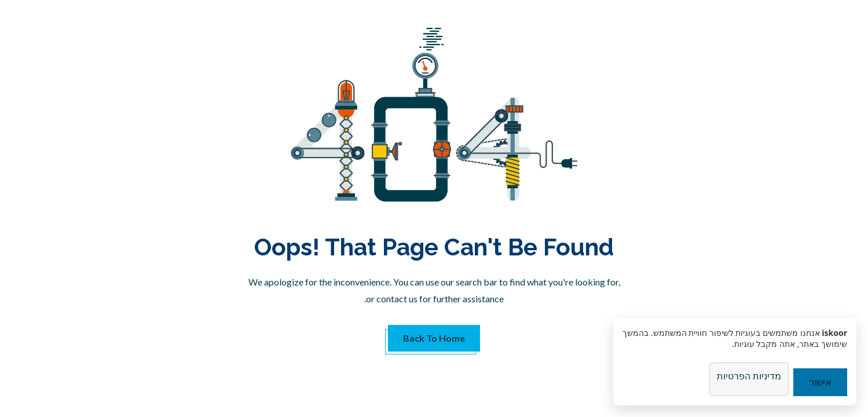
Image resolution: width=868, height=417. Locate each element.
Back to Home (434, 338)
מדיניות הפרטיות (749, 376)
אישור (820, 382)
